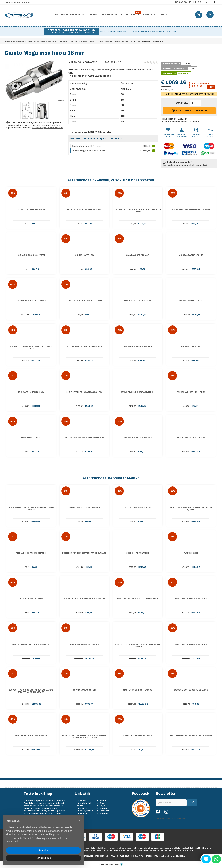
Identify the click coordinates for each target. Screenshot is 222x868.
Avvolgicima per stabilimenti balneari (138, 599)
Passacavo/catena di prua (191, 392)
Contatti (166, 15)
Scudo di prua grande (138, 553)
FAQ (205, 165)
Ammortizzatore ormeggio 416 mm (191, 210)
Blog (198, 2)
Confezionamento (171, 64)
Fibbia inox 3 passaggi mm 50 (138, 736)
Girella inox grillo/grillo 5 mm (84, 301)
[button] (79, 821)
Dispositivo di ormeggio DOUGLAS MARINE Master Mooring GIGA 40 (31, 691)
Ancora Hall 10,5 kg (31, 438)
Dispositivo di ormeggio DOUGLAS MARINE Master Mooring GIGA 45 (84, 737)
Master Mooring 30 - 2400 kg (31, 301)
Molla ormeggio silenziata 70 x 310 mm (84, 599)
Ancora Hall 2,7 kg (191, 346)
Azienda (82, 801)
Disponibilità (169, 73)
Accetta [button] (44, 850)
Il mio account (182, 2)
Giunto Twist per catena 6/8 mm (84, 210)
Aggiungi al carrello (190, 111)
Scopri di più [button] (44, 858)
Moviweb (117, 864)
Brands (149, 15)
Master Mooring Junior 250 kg (31, 736)
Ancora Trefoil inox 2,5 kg (138, 301)
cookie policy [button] (52, 834)
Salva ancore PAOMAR (138, 255)
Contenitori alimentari (105, 15)
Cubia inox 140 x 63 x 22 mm (31, 255)
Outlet (133, 15)
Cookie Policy (178, 819)
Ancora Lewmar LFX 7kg (191, 301)
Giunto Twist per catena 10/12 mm (84, 392)
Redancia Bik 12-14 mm (31, 599)
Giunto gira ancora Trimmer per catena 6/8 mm (191, 509)
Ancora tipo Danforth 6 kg (138, 438)
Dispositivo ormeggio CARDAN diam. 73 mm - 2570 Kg (31, 509)
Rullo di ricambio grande (31, 210)
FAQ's (102, 806)
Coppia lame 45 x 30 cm (84, 690)
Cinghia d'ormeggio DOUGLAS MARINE (31, 644)
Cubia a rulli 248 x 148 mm (31, 392)
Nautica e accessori (69, 15)
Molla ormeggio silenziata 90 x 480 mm (191, 736)
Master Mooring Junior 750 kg (191, 644)
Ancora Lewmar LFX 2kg (191, 255)
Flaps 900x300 (191, 553)
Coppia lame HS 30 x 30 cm (138, 507)
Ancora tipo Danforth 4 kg (138, 346)
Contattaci (169, 165)
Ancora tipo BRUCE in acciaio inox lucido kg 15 (31, 348)
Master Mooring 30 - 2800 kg (84, 644)
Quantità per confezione (174, 68)
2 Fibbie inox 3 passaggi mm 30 (84, 507)
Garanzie (83, 808)
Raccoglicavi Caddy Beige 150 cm (191, 690)
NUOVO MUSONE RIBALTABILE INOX (138, 392)
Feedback (104, 811)
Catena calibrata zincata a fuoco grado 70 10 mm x (138, 211)
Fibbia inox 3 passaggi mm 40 (31, 553)
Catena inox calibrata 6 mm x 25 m (84, 346)
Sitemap (104, 813)
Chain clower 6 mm (84, 255)
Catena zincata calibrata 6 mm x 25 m (84, 438)
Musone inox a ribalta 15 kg (191, 438)
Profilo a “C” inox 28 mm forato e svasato (84, 553)
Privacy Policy (85, 811)
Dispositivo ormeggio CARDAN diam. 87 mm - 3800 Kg (138, 645)
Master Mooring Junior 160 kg (191, 599)
